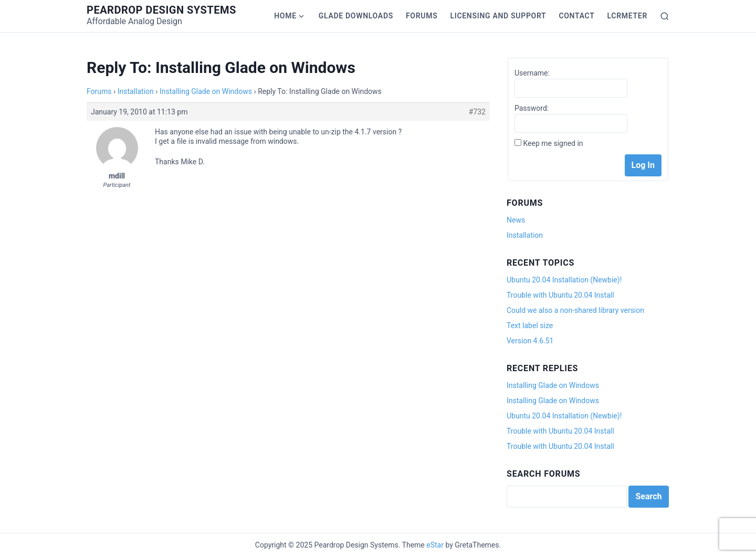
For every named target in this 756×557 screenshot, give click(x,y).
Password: (532, 108)
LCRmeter (627, 16)
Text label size (530, 325)
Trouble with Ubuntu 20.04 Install (560, 295)
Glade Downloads (356, 16)
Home (285, 16)
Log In (643, 165)
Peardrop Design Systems (161, 10)
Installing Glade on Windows (206, 91)
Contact (576, 16)
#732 (477, 112)
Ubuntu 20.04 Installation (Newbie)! (564, 280)
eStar (435, 545)
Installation (136, 91)
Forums (422, 16)
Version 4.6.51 (530, 341)
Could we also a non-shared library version (575, 310)
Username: (532, 73)
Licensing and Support (498, 16)
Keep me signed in (553, 143)
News (516, 220)
